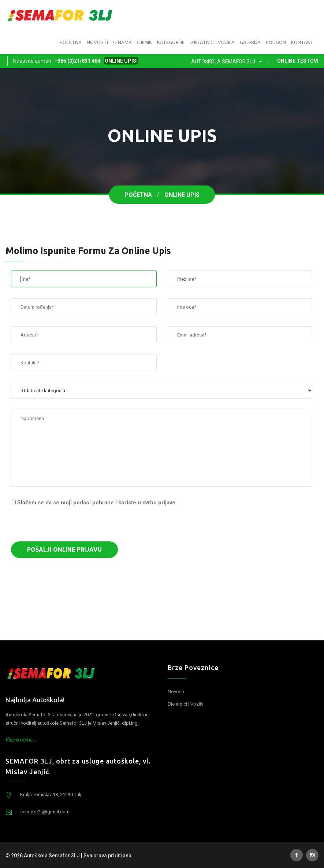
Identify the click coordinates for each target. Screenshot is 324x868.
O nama (122, 42)
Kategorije (171, 42)
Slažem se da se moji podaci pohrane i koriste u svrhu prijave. (97, 503)
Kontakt (302, 42)
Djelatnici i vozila (212, 42)
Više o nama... (21, 740)
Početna (71, 42)
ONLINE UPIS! (121, 61)
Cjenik (144, 42)
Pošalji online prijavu (64, 549)
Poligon (276, 42)
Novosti (97, 42)
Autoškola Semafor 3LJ (228, 62)
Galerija (250, 42)
